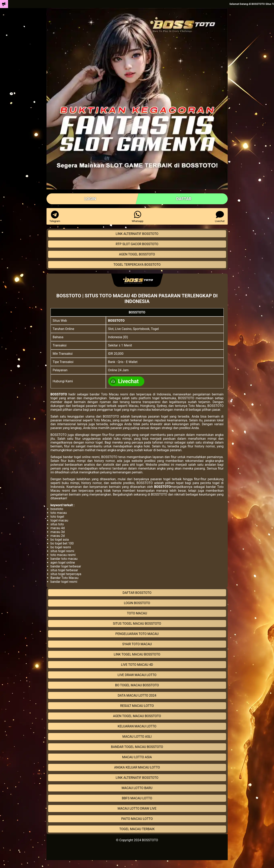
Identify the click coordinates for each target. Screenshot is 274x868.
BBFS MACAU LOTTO (137, 798)
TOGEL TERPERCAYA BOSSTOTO (137, 265)
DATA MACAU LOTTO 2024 (137, 695)
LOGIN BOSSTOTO (137, 603)
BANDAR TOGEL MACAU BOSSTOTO (137, 747)
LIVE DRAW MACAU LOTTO (137, 675)
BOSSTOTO (116, 321)
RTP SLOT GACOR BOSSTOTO (137, 244)
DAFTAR (184, 199)
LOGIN (90, 199)
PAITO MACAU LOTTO (137, 819)
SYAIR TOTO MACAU (137, 644)
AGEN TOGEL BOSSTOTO (137, 254)
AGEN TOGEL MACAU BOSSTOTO (137, 716)
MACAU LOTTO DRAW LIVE (137, 808)
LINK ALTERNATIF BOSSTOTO (137, 234)
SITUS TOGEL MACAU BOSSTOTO (137, 624)
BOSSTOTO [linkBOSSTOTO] (150, 840)
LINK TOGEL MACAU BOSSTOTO (137, 654)
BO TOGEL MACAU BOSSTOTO (137, 685)
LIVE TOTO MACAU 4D (137, 665)
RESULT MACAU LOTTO (137, 706)
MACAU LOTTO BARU (137, 788)
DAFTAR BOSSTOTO (137, 593)
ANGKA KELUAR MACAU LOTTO (137, 767)
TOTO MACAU (137, 613)
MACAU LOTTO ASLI (137, 737)
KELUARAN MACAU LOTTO (137, 726)
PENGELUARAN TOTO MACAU (137, 634)
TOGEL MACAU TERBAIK (137, 829)
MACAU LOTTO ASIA (137, 757)
